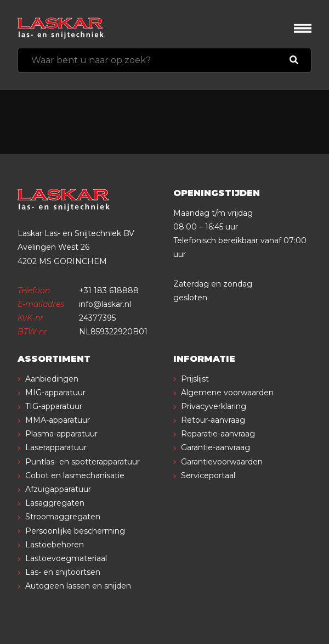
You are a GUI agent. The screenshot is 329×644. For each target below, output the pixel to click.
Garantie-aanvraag (215, 447)
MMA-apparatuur (58, 420)
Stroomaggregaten (63, 517)
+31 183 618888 (109, 290)
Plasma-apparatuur (61, 434)
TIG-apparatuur (54, 406)
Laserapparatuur (56, 447)
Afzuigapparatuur (58, 489)
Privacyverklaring (214, 406)
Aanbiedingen (52, 379)
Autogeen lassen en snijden (78, 586)
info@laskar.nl (105, 304)
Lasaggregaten (55, 503)
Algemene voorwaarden (227, 393)
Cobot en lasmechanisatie (75, 475)
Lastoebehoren (55, 545)
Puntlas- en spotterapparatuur (83, 462)
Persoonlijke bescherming (75, 531)
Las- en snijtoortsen (63, 572)
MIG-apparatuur (55, 393)
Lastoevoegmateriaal (66, 558)
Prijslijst (195, 379)
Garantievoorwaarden (222, 462)
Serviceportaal (208, 475)
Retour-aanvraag (213, 420)
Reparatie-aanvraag (218, 434)
